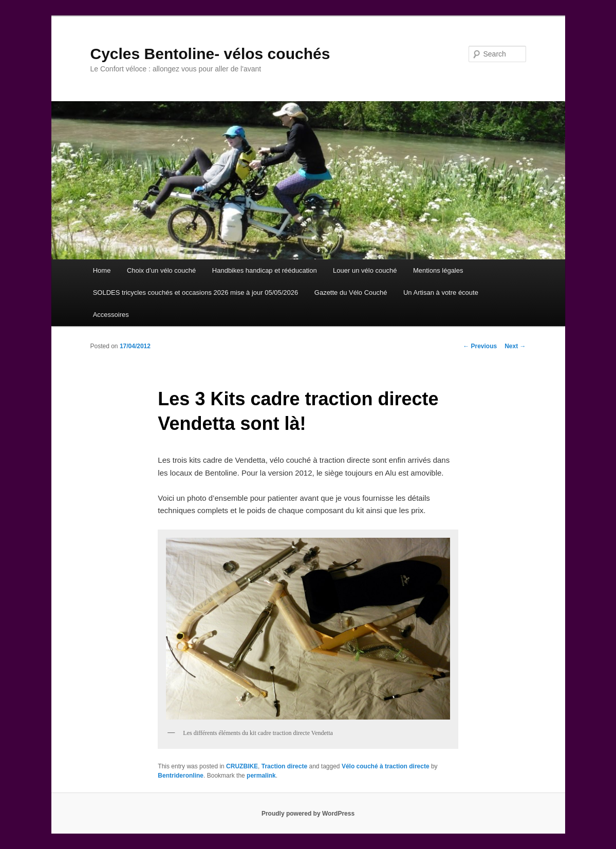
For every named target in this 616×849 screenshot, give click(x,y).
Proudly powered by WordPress (308, 814)
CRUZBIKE (242, 766)
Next (515, 346)
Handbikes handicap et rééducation (265, 270)
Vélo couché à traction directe (386, 766)
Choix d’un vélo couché (161, 270)
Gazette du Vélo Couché (351, 293)
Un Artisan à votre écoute (441, 293)
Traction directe (284, 766)
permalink (261, 776)
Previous (480, 346)
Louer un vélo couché (365, 270)
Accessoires (111, 315)
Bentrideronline (181, 776)
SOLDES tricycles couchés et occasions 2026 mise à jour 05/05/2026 (196, 293)
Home (102, 270)
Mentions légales (438, 270)
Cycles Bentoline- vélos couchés (210, 54)
